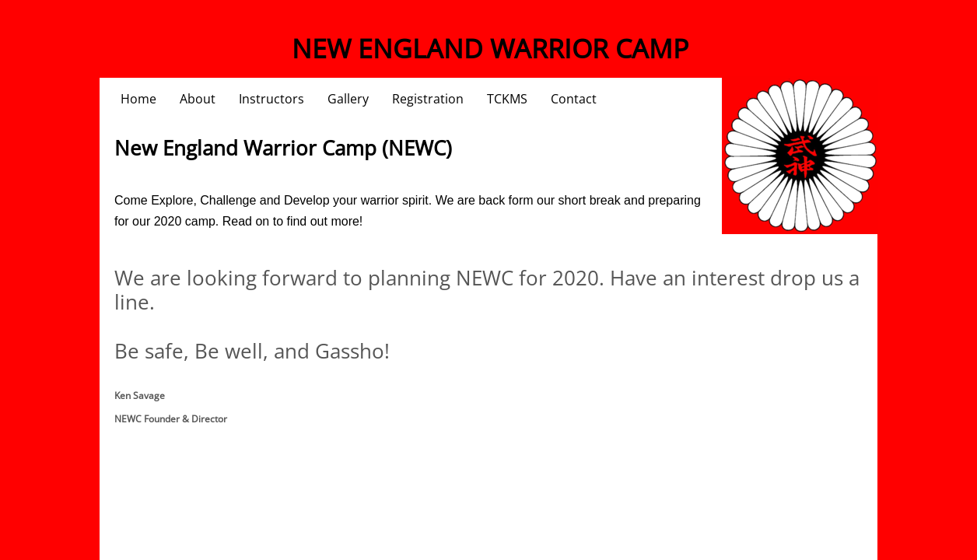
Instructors (271, 99)
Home (138, 99)
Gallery (348, 99)
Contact (574, 99)
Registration (428, 99)
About (198, 99)
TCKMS (507, 99)
